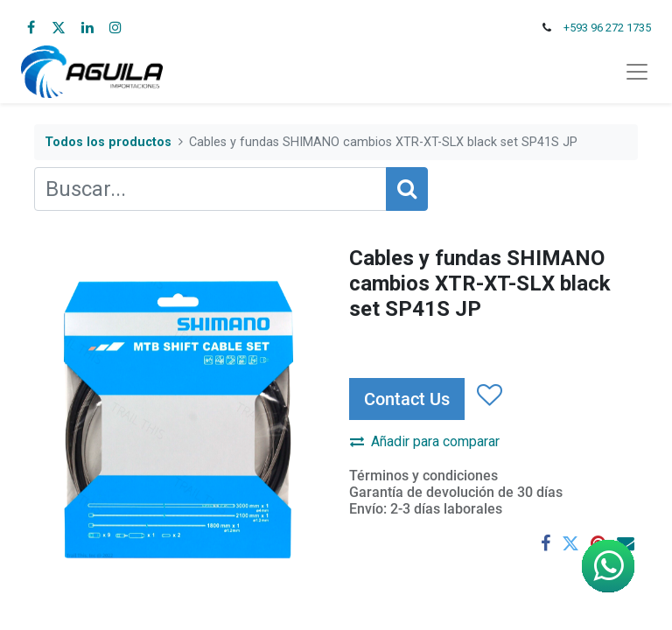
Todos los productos (108, 142)
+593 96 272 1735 (607, 28)
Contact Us (407, 399)
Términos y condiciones (423, 476)
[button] (489, 395)
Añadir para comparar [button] (425, 441)
